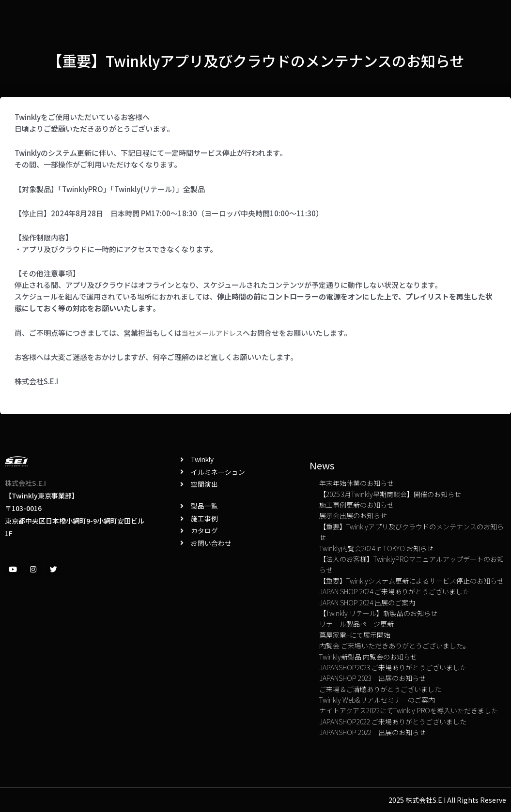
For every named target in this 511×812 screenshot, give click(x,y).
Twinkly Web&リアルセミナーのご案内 (377, 700)
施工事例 (157, 17)
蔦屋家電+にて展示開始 (355, 635)
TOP (412, 17)
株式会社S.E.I (25, 483)
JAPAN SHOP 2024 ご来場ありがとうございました (394, 591)
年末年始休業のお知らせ (356, 483)
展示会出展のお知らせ (353, 515)
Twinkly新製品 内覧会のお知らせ (368, 657)
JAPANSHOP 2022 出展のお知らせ (372, 732)
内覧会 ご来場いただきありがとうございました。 (395, 646)
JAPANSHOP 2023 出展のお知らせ (372, 678)
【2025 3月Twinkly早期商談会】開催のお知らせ (390, 494)
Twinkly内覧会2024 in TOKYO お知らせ (376, 548)
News (276, 17)
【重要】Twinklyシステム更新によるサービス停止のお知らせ (411, 581)
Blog (196, 17)
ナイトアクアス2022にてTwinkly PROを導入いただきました (409, 710)
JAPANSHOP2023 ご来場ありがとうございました (393, 667)
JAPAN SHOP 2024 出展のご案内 (367, 602)
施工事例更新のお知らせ (356, 505)
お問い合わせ (323, 17)
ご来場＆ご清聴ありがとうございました (380, 689)
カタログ (235, 17)
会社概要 (373, 17)
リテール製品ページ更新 (356, 624)
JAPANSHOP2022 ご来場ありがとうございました (393, 722)
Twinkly (109, 17)
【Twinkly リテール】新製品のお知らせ (378, 613)
